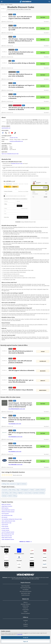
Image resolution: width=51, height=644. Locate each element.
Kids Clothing (5, 493)
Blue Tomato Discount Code (8, 534)
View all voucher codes (17, 409)
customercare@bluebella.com (16, 141)
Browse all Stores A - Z (25, 542)
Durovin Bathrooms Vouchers (8, 510)
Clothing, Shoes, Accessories (8, 484)
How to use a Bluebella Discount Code (10, 154)
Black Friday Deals (25, 586)
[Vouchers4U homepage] (25, 2)
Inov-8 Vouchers (5, 514)
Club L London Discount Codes (8, 521)
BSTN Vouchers (5, 508)
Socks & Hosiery (28, 493)
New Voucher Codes (26, 593)
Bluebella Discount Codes (21, 7)
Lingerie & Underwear (21, 484)
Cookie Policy (20, 634)
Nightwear (21, 493)
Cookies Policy (26, 606)
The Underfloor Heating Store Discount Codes (12, 519)
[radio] (3, 475)
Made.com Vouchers (6, 504)
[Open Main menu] (2, 2)
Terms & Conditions (25, 613)
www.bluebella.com (6, 128)
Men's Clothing (13, 493)
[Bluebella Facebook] (3, 133)
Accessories (5, 490)
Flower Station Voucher (7, 538)
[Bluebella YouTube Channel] (12, 133)
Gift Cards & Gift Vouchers (25, 591)
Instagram (25, 624)
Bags (18, 490)
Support (25, 612)
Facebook (26, 621)
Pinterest (26, 626)
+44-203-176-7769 (14, 138)
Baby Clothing (12, 490)
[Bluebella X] (6, 133)
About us (25, 602)
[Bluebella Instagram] (9, 133)
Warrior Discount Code (7, 536)
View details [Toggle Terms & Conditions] (46, 22)
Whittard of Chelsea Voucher (8, 512)
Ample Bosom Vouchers (7, 506)
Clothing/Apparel (25, 490)
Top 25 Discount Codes (26, 588)
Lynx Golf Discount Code (7, 515)
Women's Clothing (13, 496)
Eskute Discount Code (6, 523)
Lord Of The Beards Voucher (8, 532)
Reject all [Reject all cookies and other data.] (26, 641)
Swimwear (4, 496)
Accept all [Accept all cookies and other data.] (26, 638)
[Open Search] (49, 2)
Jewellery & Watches (40, 490)
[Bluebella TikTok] (15, 133)
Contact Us (25, 608)
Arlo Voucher (4, 517)
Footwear (32, 490)
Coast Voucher (5, 525)
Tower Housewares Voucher (8, 539)
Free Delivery (26, 590)
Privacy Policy (26, 610)
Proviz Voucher (5, 526)
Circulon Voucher (5, 530)
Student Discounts (26, 595)
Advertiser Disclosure (26, 604)
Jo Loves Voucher (5, 528)
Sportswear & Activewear (39, 493)
